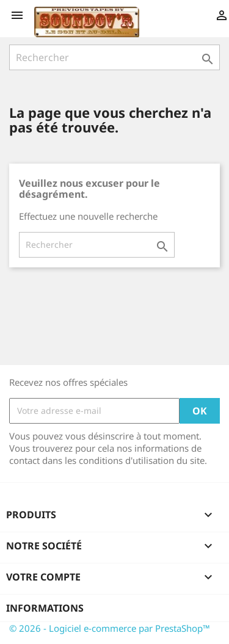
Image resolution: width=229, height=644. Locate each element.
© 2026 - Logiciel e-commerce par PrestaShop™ (110, 628)
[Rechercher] (114, 57)
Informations (45, 608)
